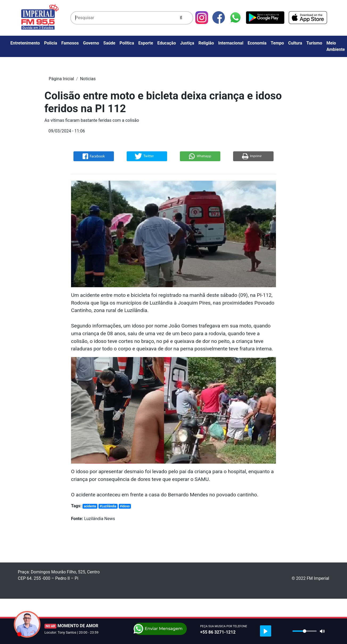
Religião (206, 43)
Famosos (70, 43)
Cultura (295, 43)
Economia (257, 43)
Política (127, 43)
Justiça (187, 43)
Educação (167, 43)
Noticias (88, 79)
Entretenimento (25, 43)
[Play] (266, 631)
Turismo (314, 43)
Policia (51, 43)
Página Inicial (61, 79)
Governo (91, 43)
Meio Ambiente (336, 46)
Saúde (109, 43)
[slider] (305, 631)
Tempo (277, 43)
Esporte (146, 43)
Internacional (231, 43)
